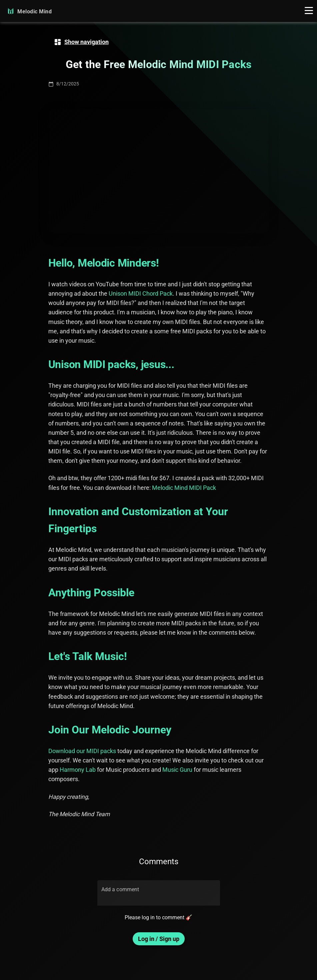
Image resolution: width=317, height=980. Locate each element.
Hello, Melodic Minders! (104, 263)
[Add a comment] (159, 897)
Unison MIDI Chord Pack (141, 294)
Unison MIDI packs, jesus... (111, 364)
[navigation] (81, 42)
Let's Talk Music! (88, 656)
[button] (309, 11)
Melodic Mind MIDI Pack (184, 488)
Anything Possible (91, 593)
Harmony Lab (78, 770)
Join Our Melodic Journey (110, 730)
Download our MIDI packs (82, 751)
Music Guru (177, 770)
